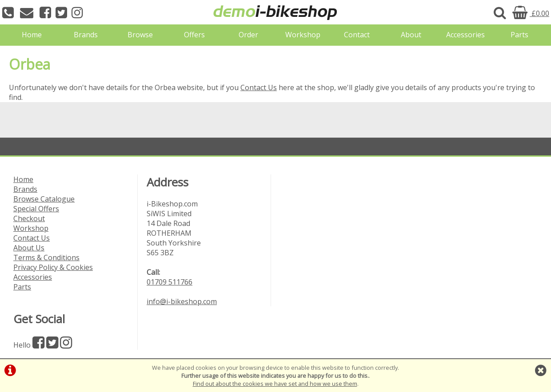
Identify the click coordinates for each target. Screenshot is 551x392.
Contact (357, 35)
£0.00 (531, 13)
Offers (194, 35)
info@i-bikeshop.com (182, 301)
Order (248, 35)
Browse (140, 35)
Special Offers (36, 209)
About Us (29, 248)
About (411, 35)
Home (32, 35)
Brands (86, 35)
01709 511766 (170, 282)
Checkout (29, 218)
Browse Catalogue (44, 199)
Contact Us (259, 87)
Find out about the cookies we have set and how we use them (275, 384)
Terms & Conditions (46, 257)
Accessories (465, 35)
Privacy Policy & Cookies (53, 267)
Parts (519, 35)
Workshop (303, 35)
